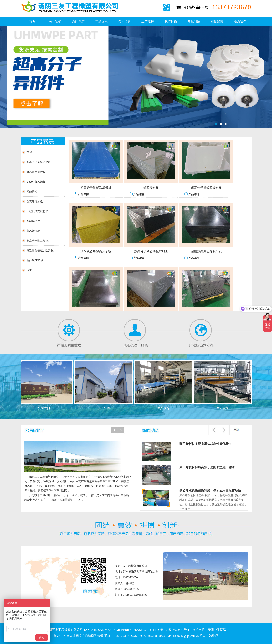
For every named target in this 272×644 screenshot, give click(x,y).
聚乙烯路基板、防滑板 (40, 251)
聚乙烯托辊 (33, 231)
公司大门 (45, 408)
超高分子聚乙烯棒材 (39, 241)
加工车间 (105, 408)
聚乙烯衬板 (151, 189)
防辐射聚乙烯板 (36, 182)
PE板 (29, 152)
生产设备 (165, 408)
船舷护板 (32, 192)
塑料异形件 (33, 221)
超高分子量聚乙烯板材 (96, 189)
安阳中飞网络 (217, 630)
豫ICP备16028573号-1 (175, 630)
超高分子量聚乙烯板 (39, 162)
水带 (29, 270)
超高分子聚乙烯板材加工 (151, 253)
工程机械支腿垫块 (37, 211)
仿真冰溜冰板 (136, 77)
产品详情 (81, 195)
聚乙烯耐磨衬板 (36, 172)
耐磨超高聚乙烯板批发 (206, 253)
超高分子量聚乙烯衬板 (206, 189)
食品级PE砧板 (35, 260)
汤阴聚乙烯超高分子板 (96, 253)
